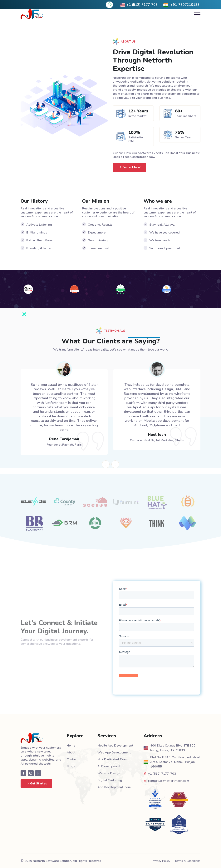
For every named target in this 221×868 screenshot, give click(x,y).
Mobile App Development (115, 746)
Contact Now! (129, 167)
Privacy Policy (161, 861)
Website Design (109, 773)
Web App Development (114, 752)
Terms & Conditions (188, 861)
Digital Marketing (110, 780)
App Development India (114, 787)
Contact (72, 759)
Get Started (36, 783)
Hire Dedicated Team (113, 759)
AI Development (109, 766)
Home (71, 746)
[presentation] (106, 464)
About (71, 752)
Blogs (71, 766)
